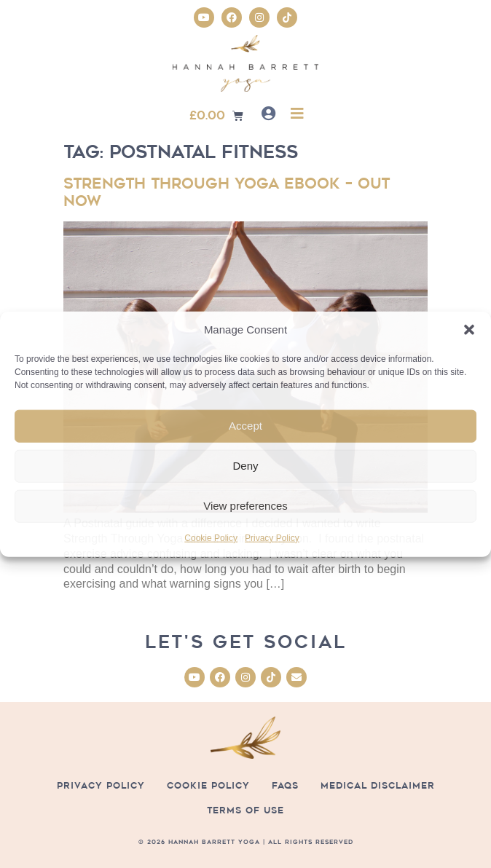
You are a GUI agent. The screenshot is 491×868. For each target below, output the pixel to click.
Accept (245, 426)
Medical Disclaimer (378, 785)
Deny (245, 466)
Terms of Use (245, 810)
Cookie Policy (211, 538)
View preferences (245, 506)
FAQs (285, 785)
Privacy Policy (272, 538)
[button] (469, 330)
